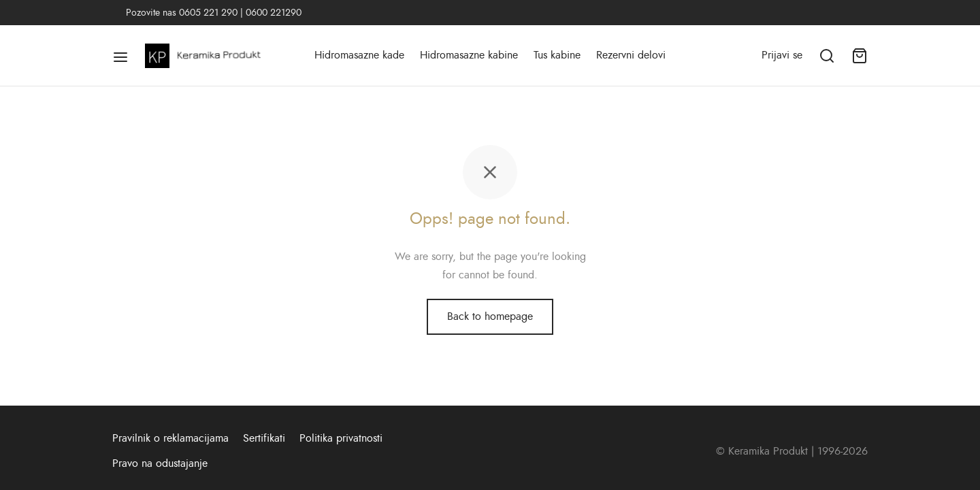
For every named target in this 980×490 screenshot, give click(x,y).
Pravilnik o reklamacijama (170, 438)
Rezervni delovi (631, 55)
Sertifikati (264, 438)
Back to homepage (490, 316)
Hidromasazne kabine (469, 55)
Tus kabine (557, 55)
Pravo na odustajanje (160, 463)
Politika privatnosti (341, 438)
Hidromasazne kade (359, 55)
